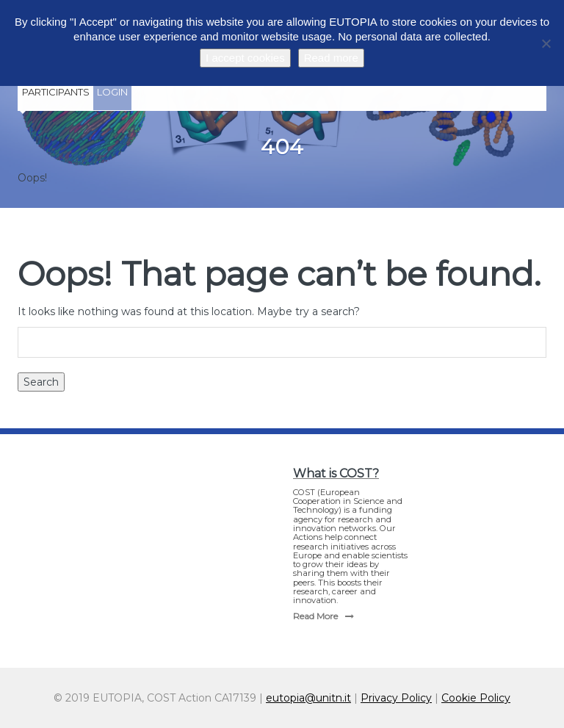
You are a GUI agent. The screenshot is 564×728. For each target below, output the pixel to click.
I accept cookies (245, 58)
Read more (331, 58)
